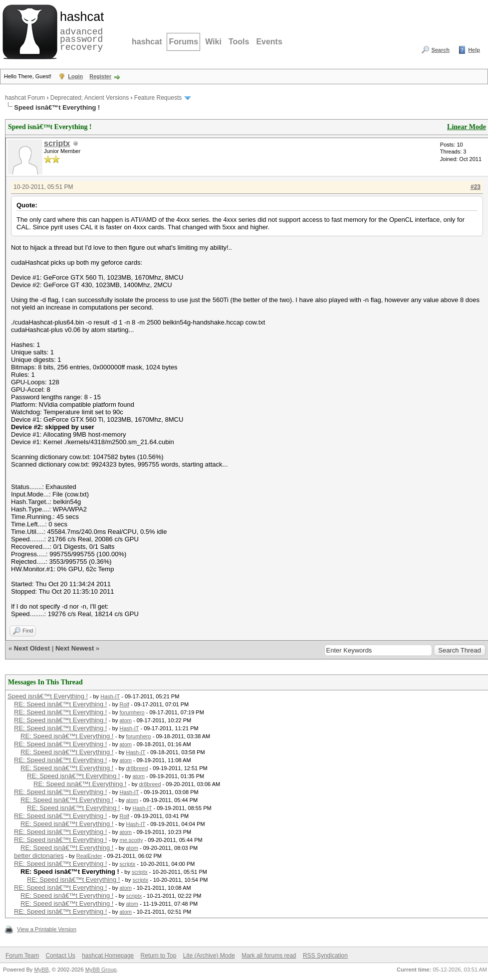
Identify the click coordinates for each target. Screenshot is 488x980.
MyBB (41, 970)
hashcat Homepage (108, 956)
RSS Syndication (325, 956)
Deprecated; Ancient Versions (90, 98)
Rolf (124, 704)
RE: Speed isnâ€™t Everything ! (60, 704)
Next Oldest (32, 648)
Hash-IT (110, 696)
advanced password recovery (80, 30)
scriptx (57, 143)
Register (100, 76)
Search (440, 50)
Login (75, 76)
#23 (476, 187)
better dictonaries (39, 856)
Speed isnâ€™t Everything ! (48, 696)
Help (474, 50)
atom (125, 720)
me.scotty (131, 840)
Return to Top (159, 956)
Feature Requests (158, 98)
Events (269, 42)
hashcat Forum (25, 98)
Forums (183, 42)
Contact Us (60, 956)
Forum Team (22, 956)
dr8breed (137, 768)
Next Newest (75, 648)
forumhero (132, 712)
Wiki (213, 42)
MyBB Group (101, 970)
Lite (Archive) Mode (209, 956)
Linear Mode (467, 127)
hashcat (147, 42)
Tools (239, 42)
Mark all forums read (269, 956)
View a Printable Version (47, 929)
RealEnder (89, 856)
